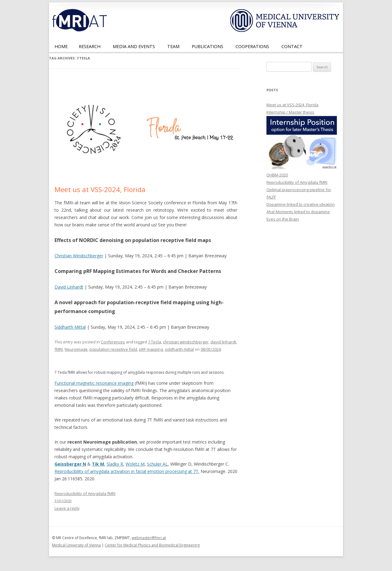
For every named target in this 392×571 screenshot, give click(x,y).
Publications (207, 46)
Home (61, 46)
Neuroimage (76, 349)
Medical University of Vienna (76, 545)
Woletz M (135, 464)
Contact (292, 46)
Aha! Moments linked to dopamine (298, 212)
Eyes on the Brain (283, 219)
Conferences (113, 342)
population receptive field (113, 349)
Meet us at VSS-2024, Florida (100, 189)
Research (90, 46)
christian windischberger (186, 342)
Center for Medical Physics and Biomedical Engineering (152, 545)
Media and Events (134, 46)
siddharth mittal (179, 349)
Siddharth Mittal (70, 327)
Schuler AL (157, 464)
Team (173, 46)
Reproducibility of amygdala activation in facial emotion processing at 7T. (127, 471)
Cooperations (252, 46)
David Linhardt (69, 287)
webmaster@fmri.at (149, 538)
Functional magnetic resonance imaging (94, 383)
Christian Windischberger (79, 256)
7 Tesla (155, 342)
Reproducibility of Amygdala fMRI (297, 182)
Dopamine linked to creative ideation (301, 204)
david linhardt (223, 342)
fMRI (59, 349)
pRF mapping (151, 349)
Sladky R (115, 464)
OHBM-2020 (277, 175)
